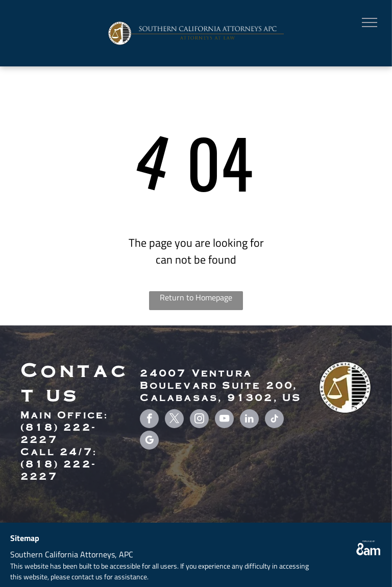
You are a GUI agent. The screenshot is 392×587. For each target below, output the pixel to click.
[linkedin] (249, 420)
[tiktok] (274, 420)
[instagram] (199, 420)
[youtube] (224, 420)
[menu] (370, 22)
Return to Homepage (196, 297)
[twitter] (174, 420)
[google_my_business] (149, 441)
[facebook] (149, 420)
